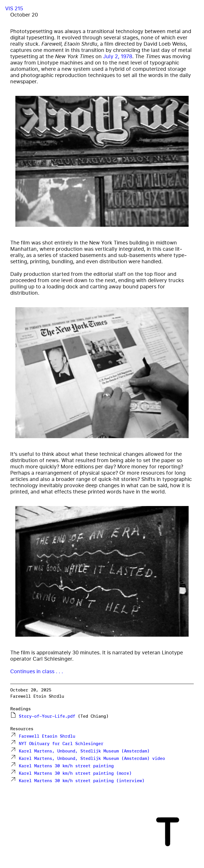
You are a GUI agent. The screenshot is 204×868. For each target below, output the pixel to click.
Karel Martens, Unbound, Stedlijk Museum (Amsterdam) (84, 751)
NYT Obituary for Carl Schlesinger (61, 743)
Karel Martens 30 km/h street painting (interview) (82, 781)
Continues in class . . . (37, 671)
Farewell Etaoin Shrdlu (47, 736)
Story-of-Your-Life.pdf (47, 716)
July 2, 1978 (118, 56)
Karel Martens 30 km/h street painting (66, 766)
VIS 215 (14, 8)
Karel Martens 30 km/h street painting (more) (75, 773)
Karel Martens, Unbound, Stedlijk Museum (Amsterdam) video (92, 758)
